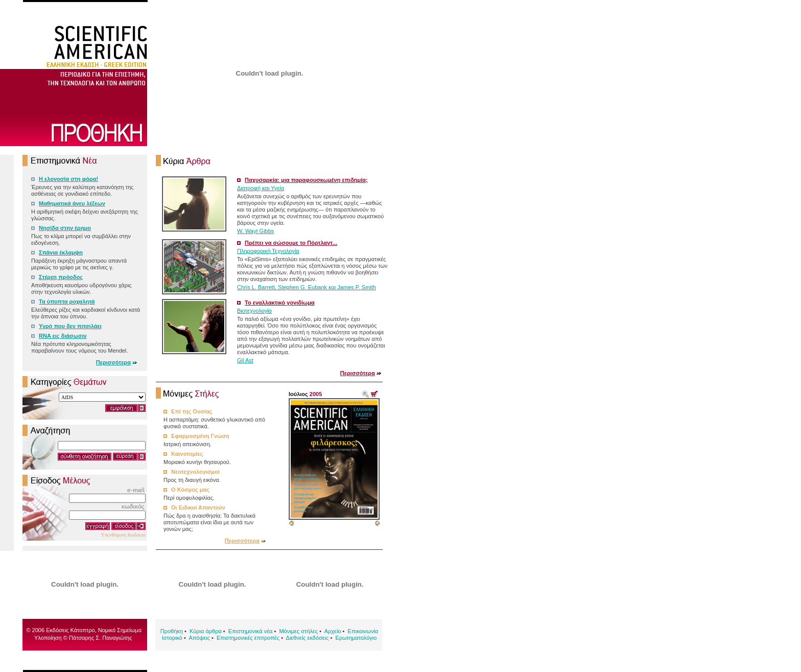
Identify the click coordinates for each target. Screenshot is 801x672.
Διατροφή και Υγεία (261, 188)
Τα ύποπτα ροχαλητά (67, 302)
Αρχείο (333, 631)
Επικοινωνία (363, 631)
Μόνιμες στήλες (298, 631)
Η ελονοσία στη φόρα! (68, 179)
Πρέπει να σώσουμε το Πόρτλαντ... (291, 243)
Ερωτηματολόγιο (356, 638)
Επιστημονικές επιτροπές (248, 638)
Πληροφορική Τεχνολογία (268, 251)
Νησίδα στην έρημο (65, 228)
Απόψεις (199, 638)
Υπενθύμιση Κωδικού (123, 535)
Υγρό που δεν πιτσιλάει (70, 326)
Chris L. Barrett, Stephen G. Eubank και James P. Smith (307, 287)
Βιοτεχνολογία (254, 311)
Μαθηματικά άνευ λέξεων (72, 203)
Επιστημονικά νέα (251, 631)
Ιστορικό (172, 638)
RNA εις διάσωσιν (63, 336)
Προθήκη (172, 631)
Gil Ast (245, 360)
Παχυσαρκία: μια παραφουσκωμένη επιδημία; (306, 180)
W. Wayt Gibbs (255, 231)
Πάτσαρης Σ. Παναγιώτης (101, 638)
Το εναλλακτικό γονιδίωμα (280, 303)
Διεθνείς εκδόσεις (308, 638)
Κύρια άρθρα (206, 631)
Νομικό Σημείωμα (120, 630)
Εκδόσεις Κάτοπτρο (70, 630)
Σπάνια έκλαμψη (61, 252)
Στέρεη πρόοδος (61, 277)
